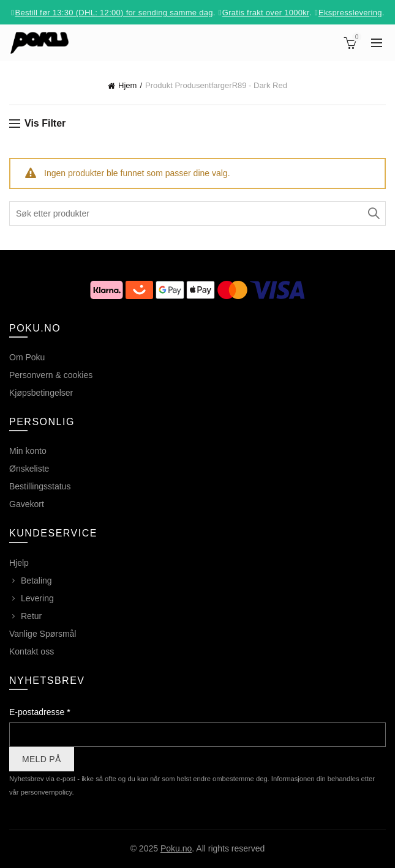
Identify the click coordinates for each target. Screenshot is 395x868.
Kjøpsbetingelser (41, 393)
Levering (37, 598)
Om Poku (27, 357)
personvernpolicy (47, 792)
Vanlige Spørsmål (43, 634)
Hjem (127, 85)
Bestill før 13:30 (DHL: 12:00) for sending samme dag (114, 13)
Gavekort (27, 504)
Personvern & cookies (51, 375)
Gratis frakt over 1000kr (266, 13)
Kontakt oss (32, 651)
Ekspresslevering (350, 13)
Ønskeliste (29, 469)
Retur (31, 616)
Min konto (28, 451)
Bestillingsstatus (40, 486)
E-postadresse (40, 712)
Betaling (36, 581)
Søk (374, 213)
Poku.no (176, 848)
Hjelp (19, 563)
